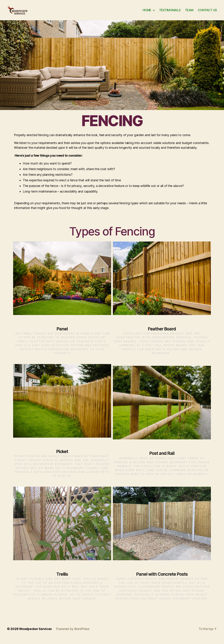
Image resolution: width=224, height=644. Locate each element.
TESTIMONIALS (170, 13)
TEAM (189, 13)
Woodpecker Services (36, 634)
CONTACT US (207, 13)
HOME (147, 13)
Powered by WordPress (74, 634)
